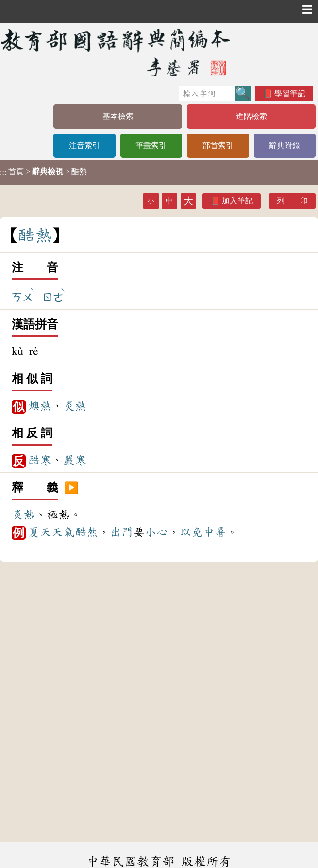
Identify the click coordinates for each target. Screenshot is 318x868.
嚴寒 (75, 460)
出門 (121, 532)
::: (3, 173)
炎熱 (75, 406)
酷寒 (40, 460)
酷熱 (86, 532)
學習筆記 (290, 93)
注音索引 (84, 145)
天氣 (63, 532)
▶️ (71, 488)
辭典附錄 (285, 145)
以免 (191, 532)
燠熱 (40, 406)
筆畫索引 (151, 145)
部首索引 (218, 145)
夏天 (40, 532)
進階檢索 (251, 116)
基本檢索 (118, 116)
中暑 (215, 532)
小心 (156, 532)
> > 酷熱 (43, 172)
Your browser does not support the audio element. (73, 586)
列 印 (292, 201)
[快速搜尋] (207, 94)
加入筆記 (237, 201)
